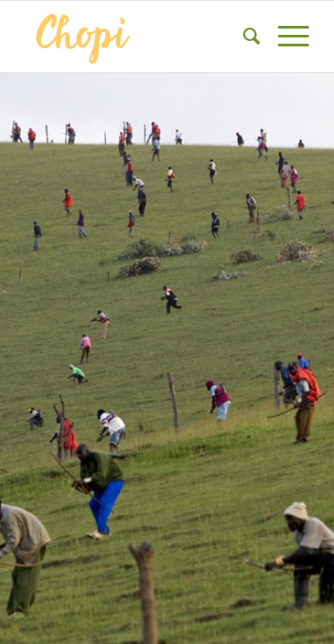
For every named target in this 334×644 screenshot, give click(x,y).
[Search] (243, 37)
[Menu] (285, 37)
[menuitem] (243, 37)
